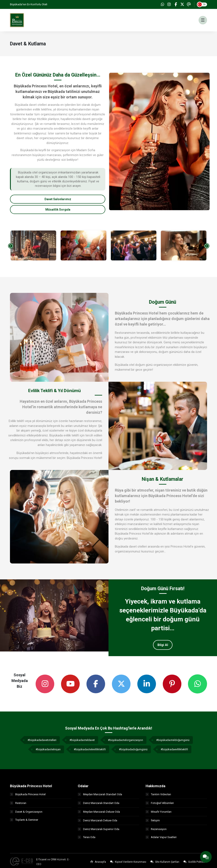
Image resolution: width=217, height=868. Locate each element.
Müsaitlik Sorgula (58, 211)
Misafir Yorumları (159, 813)
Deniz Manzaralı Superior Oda (99, 831)
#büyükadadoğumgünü (133, 751)
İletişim (153, 822)
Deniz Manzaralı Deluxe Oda (97, 822)
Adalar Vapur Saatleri (161, 839)
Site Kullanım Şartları (165, 864)
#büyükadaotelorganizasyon (125, 742)
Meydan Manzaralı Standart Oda (100, 796)
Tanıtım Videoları (158, 796)
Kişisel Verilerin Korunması (128, 864)
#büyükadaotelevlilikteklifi (90, 751)
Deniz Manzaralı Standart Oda (99, 805)
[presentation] (11, 248)
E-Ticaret (41, 862)
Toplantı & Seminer (24, 822)
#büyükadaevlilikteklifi (174, 751)
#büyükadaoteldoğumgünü (173, 742)
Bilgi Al (163, 647)
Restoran (18, 805)
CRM (53, 862)
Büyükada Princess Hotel (28, 796)
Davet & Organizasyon (26, 813)
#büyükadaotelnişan (48, 751)
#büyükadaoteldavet (82, 742)
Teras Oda (87, 839)
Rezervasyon (156, 831)
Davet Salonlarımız (58, 201)
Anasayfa (98, 864)
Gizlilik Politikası (195, 864)
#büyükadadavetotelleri (42, 742)
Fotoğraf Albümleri (160, 805)
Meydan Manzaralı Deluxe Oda (99, 813)
